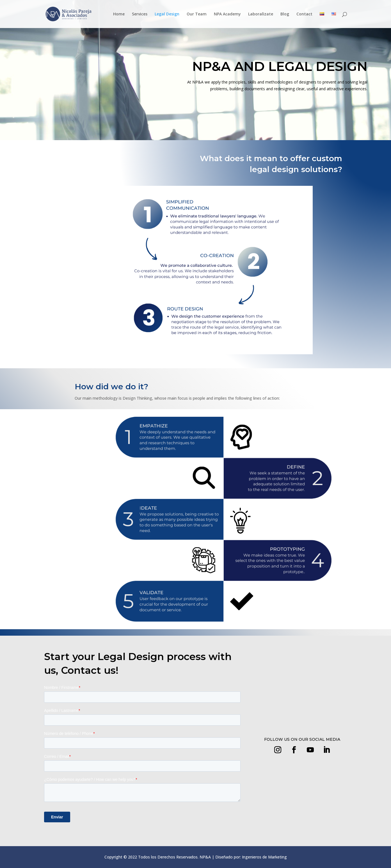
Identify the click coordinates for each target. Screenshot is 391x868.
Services (140, 14)
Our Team (197, 14)
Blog (285, 14)
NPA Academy (227, 14)
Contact (304, 14)
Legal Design (167, 14)
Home (119, 14)
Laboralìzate (261, 14)
